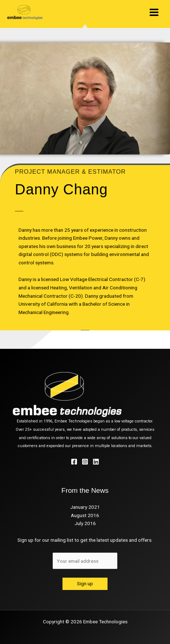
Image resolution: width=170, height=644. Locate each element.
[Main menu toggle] (154, 12)
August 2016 (85, 515)
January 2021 (85, 507)
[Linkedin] (96, 462)
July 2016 (85, 523)
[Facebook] (74, 462)
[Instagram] (85, 462)
